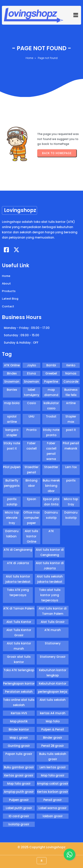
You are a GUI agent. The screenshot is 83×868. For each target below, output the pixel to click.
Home (30, 58)
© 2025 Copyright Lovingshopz (41, 847)
